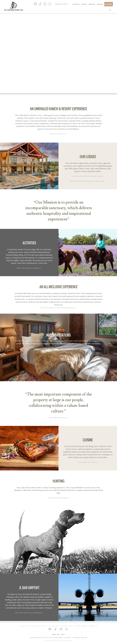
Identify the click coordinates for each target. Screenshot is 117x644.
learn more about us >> (58, 134)
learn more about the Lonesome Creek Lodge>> (88, 181)
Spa (49, 626)
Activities (43, 626)
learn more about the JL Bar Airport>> (29, 613)
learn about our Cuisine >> (88, 462)
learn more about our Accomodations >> (59, 348)
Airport (56, 626)
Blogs (71, 626)
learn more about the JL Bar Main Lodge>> (88, 176)
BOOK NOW (109, 4)
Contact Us (76, 4)
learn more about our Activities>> (29, 268)
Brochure (92, 4)
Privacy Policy (67, 641)
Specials (100, 4)
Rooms (34, 626)
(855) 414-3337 (61, 4)
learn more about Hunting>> (59, 498)
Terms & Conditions (52, 641)
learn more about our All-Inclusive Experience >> (58, 308)
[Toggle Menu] (110, 10)
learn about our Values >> (58, 418)
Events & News (81, 626)
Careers (84, 4)
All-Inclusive (24, 626)
